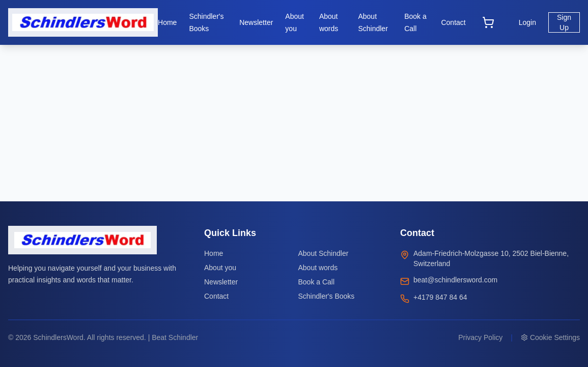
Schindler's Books (327, 296)
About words (318, 268)
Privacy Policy (480, 337)
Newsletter (221, 282)
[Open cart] (488, 22)
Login (527, 22)
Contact (216, 296)
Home (214, 253)
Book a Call (317, 282)
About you (220, 268)
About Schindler (324, 253)
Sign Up (564, 22)
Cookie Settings (550, 337)
